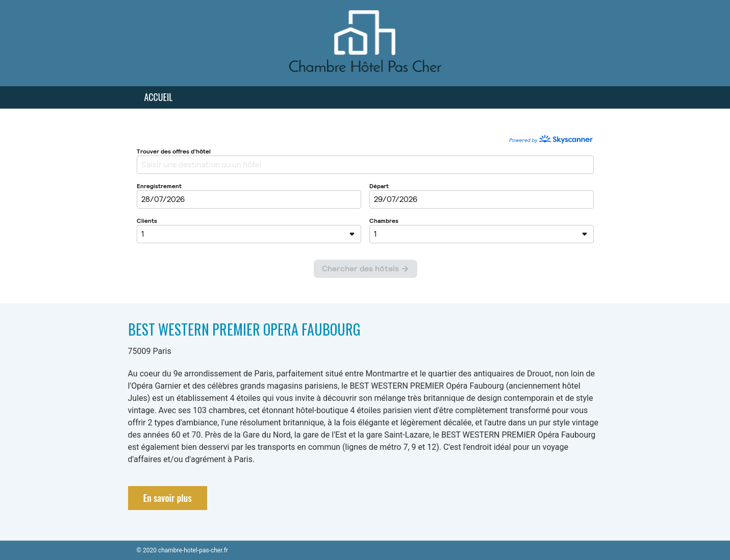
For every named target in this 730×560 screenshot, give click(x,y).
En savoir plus (168, 498)
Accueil (159, 97)
